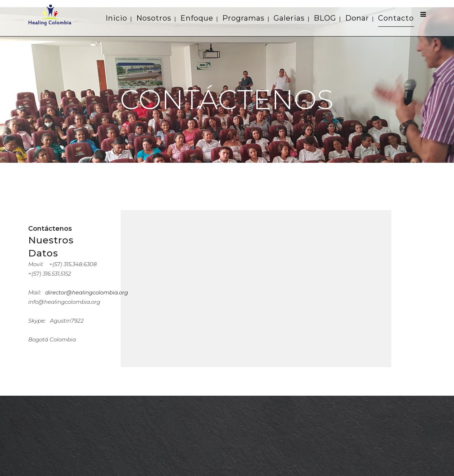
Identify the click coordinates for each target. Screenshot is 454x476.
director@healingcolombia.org (87, 292)
